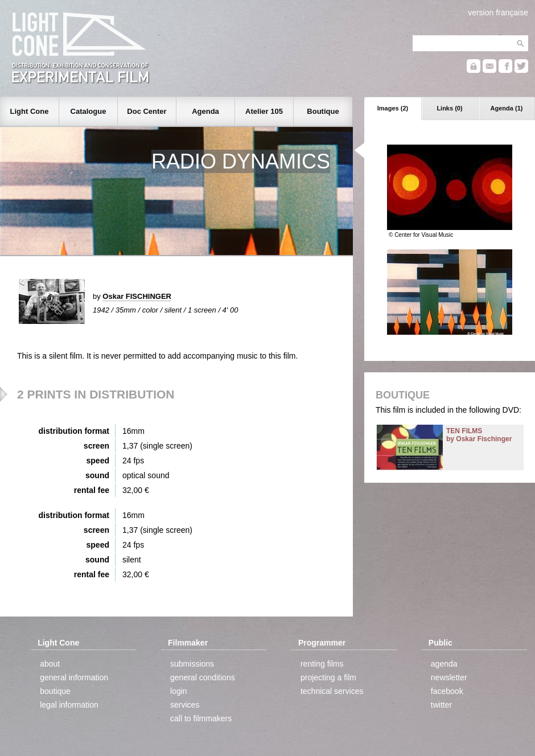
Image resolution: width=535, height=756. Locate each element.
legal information (69, 705)
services (185, 705)
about (50, 664)
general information (74, 677)
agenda (444, 664)
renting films (322, 664)
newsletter (449, 677)
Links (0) (449, 108)
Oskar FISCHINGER (137, 296)
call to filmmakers (201, 718)
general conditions (203, 677)
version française (498, 13)
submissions (192, 664)
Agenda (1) (507, 108)
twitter (441, 705)
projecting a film (328, 677)
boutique (55, 691)
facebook (447, 691)
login (179, 691)
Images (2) (393, 108)
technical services (332, 691)
